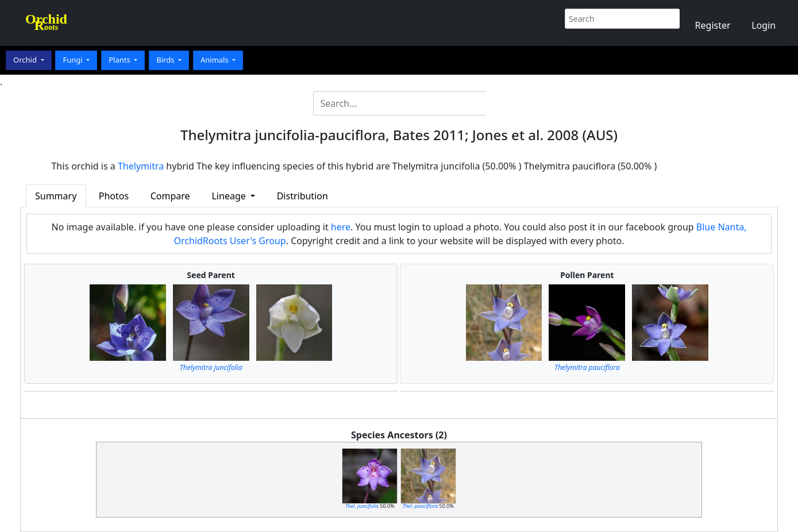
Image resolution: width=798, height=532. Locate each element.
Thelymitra (141, 166)
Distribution (302, 196)
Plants (120, 60)
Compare (170, 196)
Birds (166, 60)
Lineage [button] (230, 196)
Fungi (74, 60)
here (341, 227)
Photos (114, 196)
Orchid (26, 60)
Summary (56, 196)
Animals (215, 60)
